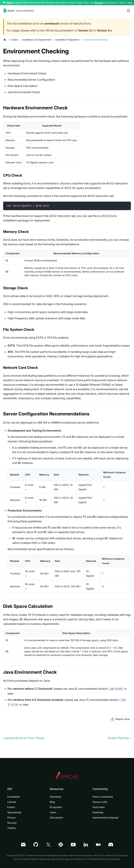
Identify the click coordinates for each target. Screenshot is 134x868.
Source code (100, 802)
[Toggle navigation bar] (128, 11)
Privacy (12, 818)
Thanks (11, 828)
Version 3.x (104, 30)
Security (12, 823)
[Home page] (5, 40)
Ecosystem (56, 807)
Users (53, 812)
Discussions (56, 818)
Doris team (99, 807)
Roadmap (98, 812)
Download (55, 797)
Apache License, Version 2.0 (91, 855)
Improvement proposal (105, 818)
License (12, 802)
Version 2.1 (85, 30)
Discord (99, 3)
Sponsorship (14, 812)
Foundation (14, 797)
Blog (52, 802)
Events (11, 807)
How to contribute (103, 797)
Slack (9, 3)
